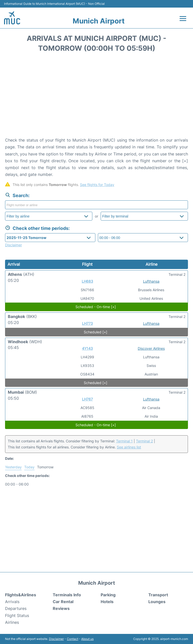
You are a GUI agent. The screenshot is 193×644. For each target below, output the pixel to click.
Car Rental (63, 602)
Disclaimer (56, 639)
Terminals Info (67, 595)
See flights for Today (97, 185)
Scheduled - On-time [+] (96, 307)
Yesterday (13, 467)
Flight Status (17, 615)
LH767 (87, 399)
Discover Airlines (151, 348)
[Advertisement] (96, 96)
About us (87, 639)
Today (29, 467)
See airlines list (129, 447)
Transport (158, 595)
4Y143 (87, 348)
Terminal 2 (144, 441)
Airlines (12, 622)
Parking (108, 595)
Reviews (61, 608)
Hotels (107, 602)
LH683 (87, 281)
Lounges (157, 602)
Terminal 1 (124, 441)
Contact (73, 639)
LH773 (87, 323)
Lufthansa (151, 281)
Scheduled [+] (95, 332)
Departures (16, 608)
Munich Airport (99, 21)
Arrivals (12, 602)
